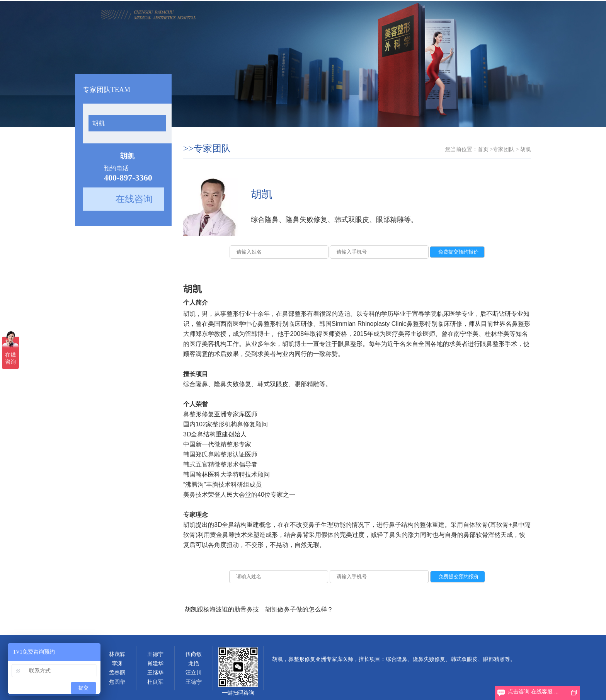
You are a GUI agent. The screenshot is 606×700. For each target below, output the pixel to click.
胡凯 (99, 123)
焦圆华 (117, 682)
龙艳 (194, 663)
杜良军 (155, 682)
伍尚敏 (194, 654)
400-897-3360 (128, 178)
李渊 (117, 663)
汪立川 (194, 673)
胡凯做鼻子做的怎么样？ (299, 609)
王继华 (155, 673)
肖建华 (155, 663)
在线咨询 (134, 199)
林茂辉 (117, 654)
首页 (483, 149)
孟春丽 (117, 673)
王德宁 (155, 654)
